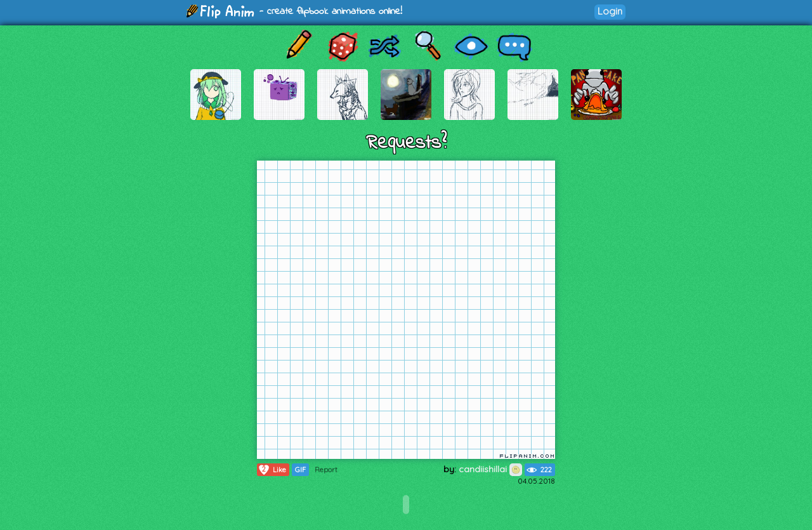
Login (610, 11)
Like (272, 470)
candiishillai (490, 469)
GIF (300, 470)
